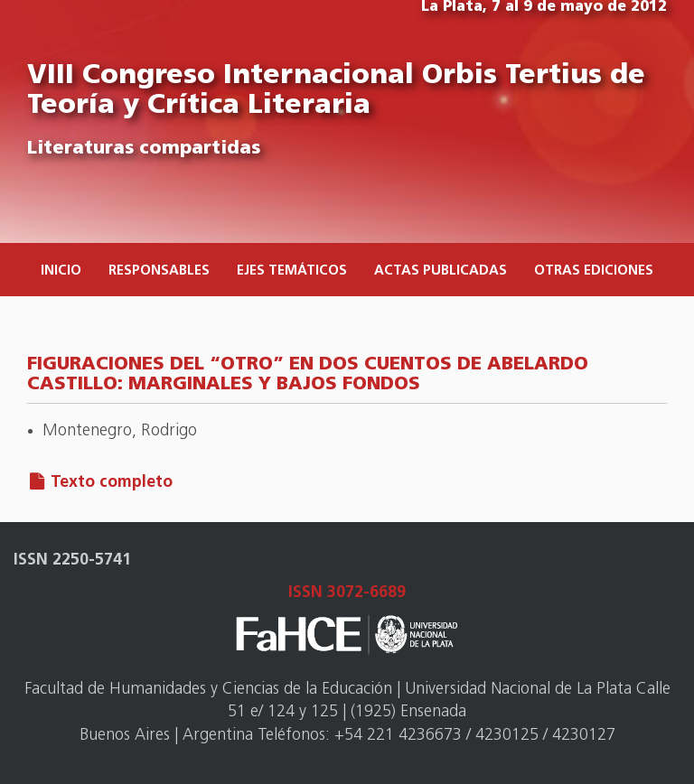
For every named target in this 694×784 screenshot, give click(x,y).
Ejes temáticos (292, 271)
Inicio (61, 271)
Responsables (159, 271)
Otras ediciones (594, 271)
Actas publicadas (441, 271)
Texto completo (112, 483)
